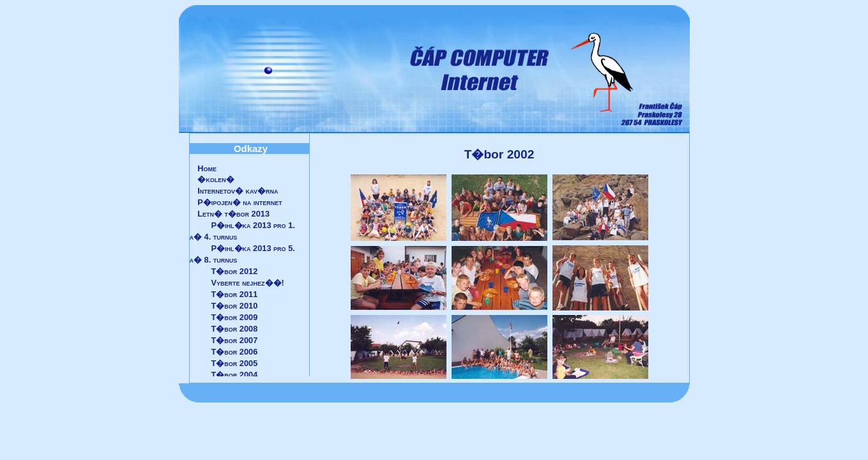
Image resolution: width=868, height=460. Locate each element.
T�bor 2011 (235, 294)
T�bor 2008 (235, 329)
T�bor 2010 (235, 306)
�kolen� (216, 179)
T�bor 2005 (235, 363)
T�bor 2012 (235, 271)
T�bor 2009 (235, 317)
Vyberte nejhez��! (248, 283)
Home (207, 168)
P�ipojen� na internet (240, 202)
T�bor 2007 (235, 340)
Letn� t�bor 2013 (233, 214)
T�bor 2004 (235, 375)
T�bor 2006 (235, 352)
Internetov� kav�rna (238, 191)
